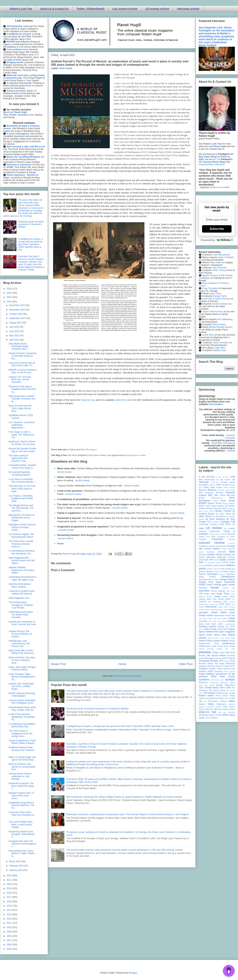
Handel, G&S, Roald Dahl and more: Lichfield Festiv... (21, 686)
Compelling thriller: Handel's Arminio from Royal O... (22, 466)
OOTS (226, 629)
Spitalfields (204, 680)
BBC (210, 495)
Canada (213, 524)
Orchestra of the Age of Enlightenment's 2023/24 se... (22, 389)
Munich (232, 607)
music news (219, 612)
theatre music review (226, 693)
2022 (9, 876)
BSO (224, 508)
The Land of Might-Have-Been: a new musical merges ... (21, 824)
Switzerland (230, 685)
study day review (206, 685)
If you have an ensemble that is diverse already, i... (23, 480)
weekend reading (214, 707)
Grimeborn (230, 582)
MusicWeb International (223, 443)
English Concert (227, 560)
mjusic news (223, 607)
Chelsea (202, 531)
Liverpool (217, 602)
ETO (226, 562)
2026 (9, 289)
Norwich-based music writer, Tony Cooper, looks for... (23, 709)
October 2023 (16, 314)
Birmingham (205, 501)
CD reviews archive (157, 9)
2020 (9, 884)
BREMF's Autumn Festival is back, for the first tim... (23, 371)
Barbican (212, 490)
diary (232, 552)
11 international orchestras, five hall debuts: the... (22, 552)
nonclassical (222, 621)
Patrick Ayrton (219, 325)
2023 (9, 302)
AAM (232, 477)
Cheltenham (215, 531)
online (220, 629)
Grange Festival (227, 579)
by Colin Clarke (223, 514)
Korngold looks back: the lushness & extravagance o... (22, 844)
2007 (9, 940)
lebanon (202, 597)
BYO (210, 522)
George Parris (220, 296)
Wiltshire (231, 712)
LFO (233, 599)
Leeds (217, 596)
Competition (217, 539)
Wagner (202, 704)
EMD (211, 560)
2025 (9, 293)
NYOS (201, 629)
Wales (211, 704)
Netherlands (219, 615)
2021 (9, 880)
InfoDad (231, 451)
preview (205, 652)
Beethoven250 (217, 498)
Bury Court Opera (206, 511)
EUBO (232, 562)
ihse (233, 588)
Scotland (203, 669)
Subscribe (217, 229)
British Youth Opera (208, 506)
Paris (216, 643)
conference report (207, 546)
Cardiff (221, 524)
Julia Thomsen (220, 268)
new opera (203, 618)
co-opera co (223, 537)
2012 (9, 919)
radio (222, 653)
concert (232, 539)
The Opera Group (217, 690)
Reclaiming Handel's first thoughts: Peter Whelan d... (22, 834)
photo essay (217, 646)
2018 (9, 893)
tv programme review (214, 698)
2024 (9, 297)
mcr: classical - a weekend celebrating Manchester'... (22, 425)
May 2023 (14, 336)
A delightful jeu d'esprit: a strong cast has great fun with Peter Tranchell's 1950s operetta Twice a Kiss (120, 726)
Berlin (232, 498)
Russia (227, 661)
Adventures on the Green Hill (220, 480)
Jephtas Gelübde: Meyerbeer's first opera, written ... (22, 570)
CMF (213, 537)
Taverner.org (88, 400)
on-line (213, 629)
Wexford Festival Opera (224, 709)
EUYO (201, 565)
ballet (206, 487)
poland (201, 649)
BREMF (203, 503)
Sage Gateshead (227, 663)
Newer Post (59, 664)
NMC (215, 621)
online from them (124, 400)
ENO (201, 562)
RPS (221, 661)
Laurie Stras (208, 335)
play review (230, 646)
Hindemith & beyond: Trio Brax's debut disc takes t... (21, 786)
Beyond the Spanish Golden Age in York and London (22, 450)
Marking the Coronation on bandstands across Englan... (22, 518)
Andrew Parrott (121, 83)
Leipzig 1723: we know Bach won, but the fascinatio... (20, 380)
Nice (210, 621)
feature (223, 565)
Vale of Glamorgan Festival (213, 701)
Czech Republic (228, 549)
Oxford (202, 641)
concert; (232, 543)
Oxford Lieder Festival (217, 641)
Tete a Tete (225, 688)
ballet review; (229, 487)
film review (226, 569)
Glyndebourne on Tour (209, 579)
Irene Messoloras (221, 255)
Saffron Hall (213, 663)
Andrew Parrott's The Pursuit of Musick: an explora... (20, 634)
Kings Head (210, 594)
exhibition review (212, 565)
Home (61, 544)
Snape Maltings (207, 674)
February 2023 (17, 866)
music (226, 610)
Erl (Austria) (210, 563)
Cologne (202, 539)
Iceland (225, 588)
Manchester (211, 607)
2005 (9, 949)
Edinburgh (211, 557)
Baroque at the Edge (226, 490)
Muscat (220, 610)
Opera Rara (220, 635)
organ (227, 638)
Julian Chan (215, 294)
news (232, 618)
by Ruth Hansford (215, 519)
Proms (215, 653)
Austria (225, 485)
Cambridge (204, 524)
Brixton (210, 508)
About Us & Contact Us (54, 9)
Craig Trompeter (210, 288)
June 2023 (15, 331)
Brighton (211, 503)
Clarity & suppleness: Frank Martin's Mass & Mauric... (22, 742)
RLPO (226, 658)
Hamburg (203, 588)
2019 (9, 888)
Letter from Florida (215, 599)
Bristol (219, 503)
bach (201, 487)
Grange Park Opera (210, 582)
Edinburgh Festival (226, 557)
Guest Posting (214, 585)
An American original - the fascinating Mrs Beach (21, 536)
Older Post (186, 664)
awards (232, 485)
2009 (9, 932)
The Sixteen (209, 693)
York (207, 718)
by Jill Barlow (219, 516)
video (232, 701)
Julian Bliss (220, 348)
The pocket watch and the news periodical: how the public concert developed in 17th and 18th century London (125, 850)
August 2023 (16, 323)
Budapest (231, 508)
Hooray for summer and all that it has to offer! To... (22, 364)
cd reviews (230, 528)
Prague (220, 649)
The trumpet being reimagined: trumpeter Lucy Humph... (21, 605)
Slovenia (218, 671)
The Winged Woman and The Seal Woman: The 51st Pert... (21, 508)
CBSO (228, 524)
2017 (9, 897)
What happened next (19, 598)
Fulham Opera (228, 571)
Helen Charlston (226, 257)
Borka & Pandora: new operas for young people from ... (22, 767)
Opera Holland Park (208, 632)
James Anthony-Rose (213, 312)
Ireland (214, 591)
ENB (216, 560)
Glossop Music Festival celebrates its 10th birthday (20, 776)
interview (147, 499)
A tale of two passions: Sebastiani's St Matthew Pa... (22, 717)
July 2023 (14, 327)
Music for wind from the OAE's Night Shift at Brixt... (20, 408)
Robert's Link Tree (21, 9)
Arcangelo (203, 485)
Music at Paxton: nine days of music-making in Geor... (22, 660)
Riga (221, 658)
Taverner (143, 87)
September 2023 (18, 318)
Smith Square (229, 671)
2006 (9, 945)
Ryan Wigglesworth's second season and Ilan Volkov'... (22, 561)
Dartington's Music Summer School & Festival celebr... (22, 527)
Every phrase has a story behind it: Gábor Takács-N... (22, 853)
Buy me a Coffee (221, 187)
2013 (9, 914)
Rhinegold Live (212, 658)
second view (229, 669)
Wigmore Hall (207, 712)
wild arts (222, 712)
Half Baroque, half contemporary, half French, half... (19, 644)
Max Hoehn (216, 262)
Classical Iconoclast (230, 437)
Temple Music (212, 688)
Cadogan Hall (228, 522)
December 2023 (17, 305)
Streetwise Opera (227, 683)
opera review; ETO (216, 638)
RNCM (232, 658)
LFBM (228, 599)
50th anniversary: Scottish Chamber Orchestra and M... (22, 399)
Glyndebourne (228, 577)
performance (229, 643)
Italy (228, 591)
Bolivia (216, 501)
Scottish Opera (215, 669)
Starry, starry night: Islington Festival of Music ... (22, 668)
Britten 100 (223, 506)
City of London (221, 534)
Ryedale (202, 663)
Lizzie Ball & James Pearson (216, 299)
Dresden (202, 555)
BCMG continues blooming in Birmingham (22, 695)
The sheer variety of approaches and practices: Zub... (18, 458)
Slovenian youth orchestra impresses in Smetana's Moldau (97, 709)
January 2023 (16, 870)
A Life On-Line (206, 477)
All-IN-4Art (215, 482)
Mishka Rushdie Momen (221, 327)
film (220, 569)
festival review (212, 569)
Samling (211, 666)
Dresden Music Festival (219, 555)
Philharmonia (205, 646)
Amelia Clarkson (220, 304)
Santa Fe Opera (223, 666)
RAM (227, 653)
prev (233, 649)
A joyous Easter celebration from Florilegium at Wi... (22, 702)
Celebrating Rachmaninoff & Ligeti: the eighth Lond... (23, 578)
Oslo (233, 638)
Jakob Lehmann (221, 343)
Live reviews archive (125, 9)
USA (233, 698)
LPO (222, 604)
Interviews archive (188, 9)
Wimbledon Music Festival (210, 715)
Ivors (233, 591)
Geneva (222, 574)
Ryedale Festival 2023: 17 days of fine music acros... (21, 796)
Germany (231, 574)
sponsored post (217, 680)
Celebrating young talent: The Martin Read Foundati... (21, 615)
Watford (232, 704)
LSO (227, 604)
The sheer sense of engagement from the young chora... (21, 733)
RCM (233, 653)
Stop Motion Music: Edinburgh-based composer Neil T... (19, 346)
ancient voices (228, 482)
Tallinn (202, 688)
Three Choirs (222, 696)
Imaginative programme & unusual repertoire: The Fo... (21, 805)
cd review (214, 528)
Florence (218, 572)
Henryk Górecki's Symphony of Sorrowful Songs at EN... (23, 356)
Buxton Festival (223, 511)
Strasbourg (214, 683)
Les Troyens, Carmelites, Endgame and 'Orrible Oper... (21, 498)
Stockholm (203, 682)
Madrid (201, 607)
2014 (9, 910)
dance (201, 552)
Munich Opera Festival (208, 610)
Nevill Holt (230, 615)
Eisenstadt (203, 560)
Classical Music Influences (212, 164)
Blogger (133, 973)
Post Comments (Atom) (129, 676)
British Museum (229, 503)
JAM (201, 594)
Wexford (209, 709)
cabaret (216, 522)
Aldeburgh (204, 482)
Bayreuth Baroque (214, 492)
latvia (233, 594)
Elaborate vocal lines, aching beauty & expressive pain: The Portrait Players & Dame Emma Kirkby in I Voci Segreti (127, 814)
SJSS (210, 671)
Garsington (212, 574)
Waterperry (221, 704)
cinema (211, 534)
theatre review (206, 696)
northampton (230, 624)
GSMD (202, 585)
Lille (209, 602)
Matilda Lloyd (219, 350)
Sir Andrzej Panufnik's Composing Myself (19, 473)
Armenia (212, 485)
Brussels (218, 508)
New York (212, 618)
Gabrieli (202, 574)
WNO (225, 715)
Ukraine (227, 698)
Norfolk (231, 621)
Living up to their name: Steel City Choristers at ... (21, 815)
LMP (225, 602)
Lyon (233, 604)
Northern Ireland (207, 627)
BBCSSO (231, 495)
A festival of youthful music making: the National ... (22, 592)
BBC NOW (220, 495)
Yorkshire (214, 718)
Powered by (217, 240)
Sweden (219, 685)
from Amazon (216, 404)
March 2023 (15, 861)
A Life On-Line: (222, 477)
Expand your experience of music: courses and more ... (22, 624)
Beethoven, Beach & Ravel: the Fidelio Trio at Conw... (23, 443)
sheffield (202, 671)
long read (214, 604)
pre (227, 649)
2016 (9, 902)
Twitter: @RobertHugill (90, 9)
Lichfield (202, 602)
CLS (208, 537)
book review (66, 68)
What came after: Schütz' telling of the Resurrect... (22, 652)
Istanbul (222, 591)
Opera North (205, 635)
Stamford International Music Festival (20, 585)
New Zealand (222, 618)
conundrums (221, 546)
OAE (207, 629)
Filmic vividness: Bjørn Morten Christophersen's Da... (22, 677)
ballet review (216, 487)
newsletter (203, 621)
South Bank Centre (223, 677)
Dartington (211, 552)
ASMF (219, 485)
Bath (201, 492)
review (202, 658)
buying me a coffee (137, 455)
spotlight (230, 679)
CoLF (232, 537)
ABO (201, 480)
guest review (228, 585)
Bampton (203, 490)
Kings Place (223, 594)
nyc (227, 627)
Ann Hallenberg (225, 319)
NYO (233, 627)
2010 (9, 927)
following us (91, 449)
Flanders (210, 571)
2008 (9, 936)
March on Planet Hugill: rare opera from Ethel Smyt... (22, 758)
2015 (9, 906)
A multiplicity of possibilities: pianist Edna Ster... (22, 725)
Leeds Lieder (228, 596)
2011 (9, 923)
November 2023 (17, 310)
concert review (132, 486)
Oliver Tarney (219, 270)
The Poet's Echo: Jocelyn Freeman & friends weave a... (21, 544)
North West (217, 624)
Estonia (219, 563)
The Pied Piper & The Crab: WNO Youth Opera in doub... (22, 489)
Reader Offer (205, 655)
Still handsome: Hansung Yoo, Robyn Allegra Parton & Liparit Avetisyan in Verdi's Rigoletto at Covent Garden (124, 797)
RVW (233, 661)
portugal (210, 649)
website (202, 707)
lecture (209, 597)
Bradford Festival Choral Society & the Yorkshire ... (21, 750)
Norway (221, 627)
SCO (233, 666)
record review (64, 472)
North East (204, 624)
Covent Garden (212, 549)
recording (231, 655)
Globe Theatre (207, 577)
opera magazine (227, 632)
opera (232, 629)
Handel (215, 588)
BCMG (202, 498)
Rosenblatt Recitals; (209, 661)
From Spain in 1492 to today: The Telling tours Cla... (21, 435)
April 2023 (14, 340)
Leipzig (202, 599)
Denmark (222, 552)
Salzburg (203, 666)
